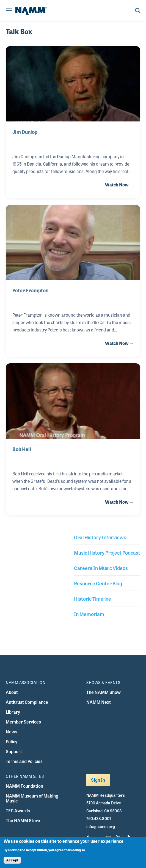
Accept (12, 863)
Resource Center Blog (98, 583)
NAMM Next (99, 702)
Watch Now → (119, 185)
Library (13, 712)
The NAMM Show (104, 692)
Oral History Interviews (100, 537)
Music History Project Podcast (107, 552)
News (12, 732)
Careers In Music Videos (101, 568)
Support (14, 751)
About (12, 692)
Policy (12, 741)
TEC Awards (18, 811)
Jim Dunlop (25, 132)
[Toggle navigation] (9, 11)
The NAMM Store (23, 820)
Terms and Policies (24, 761)
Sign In (98, 780)
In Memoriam (89, 614)
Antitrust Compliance (27, 702)
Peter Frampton (30, 290)
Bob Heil (22, 449)
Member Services (23, 722)
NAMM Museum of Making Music (32, 798)
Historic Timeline (93, 598)
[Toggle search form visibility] (138, 11)
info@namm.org (101, 826)
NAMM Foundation (24, 786)
